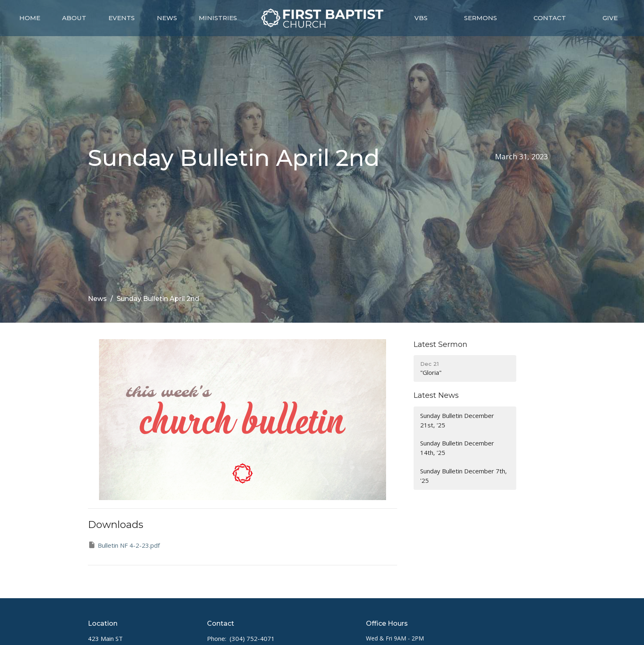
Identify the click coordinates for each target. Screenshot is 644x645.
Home (30, 18)
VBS (421, 18)
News (167, 18)
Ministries (218, 18)
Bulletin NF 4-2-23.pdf (124, 545)
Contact (550, 18)
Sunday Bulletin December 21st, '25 (457, 420)
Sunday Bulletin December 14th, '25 (457, 448)
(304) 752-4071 (252, 638)
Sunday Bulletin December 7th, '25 (463, 476)
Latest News (436, 395)
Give (610, 18)
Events (122, 18)
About (74, 18)
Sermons (481, 18)
